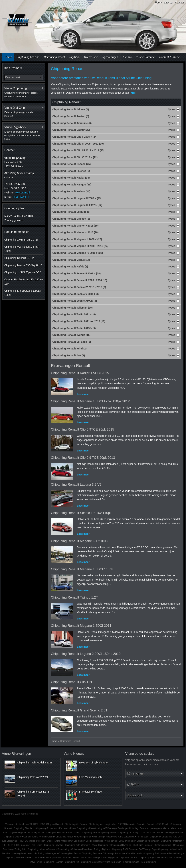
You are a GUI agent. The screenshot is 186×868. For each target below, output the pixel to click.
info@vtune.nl (21, 197)
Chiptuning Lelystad (54, 845)
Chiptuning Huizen (65, 837)
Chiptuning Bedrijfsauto (155, 853)
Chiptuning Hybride (71, 858)
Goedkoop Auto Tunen (169, 858)
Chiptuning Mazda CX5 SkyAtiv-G (23, 265)
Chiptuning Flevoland (24, 828)
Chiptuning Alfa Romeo (76, 824)
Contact (179, 2)
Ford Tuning (36, 845)
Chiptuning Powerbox (82, 849)
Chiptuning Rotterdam (47, 828)
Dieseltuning (63, 849)
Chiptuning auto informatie (78, 845)
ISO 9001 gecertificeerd (51, 824)
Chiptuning (108, 853)
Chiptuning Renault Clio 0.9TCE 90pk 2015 (82, 429)
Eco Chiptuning (10, 841)
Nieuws (127, 57)
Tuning (97, 849)
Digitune (106, 849)
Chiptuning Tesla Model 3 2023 (35, 763)
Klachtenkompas (131, 862)
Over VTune (91, 57)
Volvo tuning (111, 841)
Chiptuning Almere (162, 845)
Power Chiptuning (79, 828)
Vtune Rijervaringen (17, 754)
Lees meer (83, 394)
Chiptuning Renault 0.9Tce (19, 258)
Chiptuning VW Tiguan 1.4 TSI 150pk (21, 249)
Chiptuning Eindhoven (173, 833)
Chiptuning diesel (54, 57)
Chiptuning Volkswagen (148, 841)
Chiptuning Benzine (91, 853)
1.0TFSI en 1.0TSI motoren (15, 845)
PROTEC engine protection (32, 841)
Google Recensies (94, 841)
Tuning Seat (142, 837)
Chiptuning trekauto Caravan (42, 849)
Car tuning (79, 841)
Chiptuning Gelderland (92, 862)
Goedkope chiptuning (128, 828)
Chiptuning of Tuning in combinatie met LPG (139, 833)
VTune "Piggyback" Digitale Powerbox (119, 858)
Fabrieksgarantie (83, 837)
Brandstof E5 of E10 (90, 792)
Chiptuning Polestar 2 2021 (33, 777)
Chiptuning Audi (90, 833)
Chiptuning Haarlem (53, 862)
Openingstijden (14, 208)
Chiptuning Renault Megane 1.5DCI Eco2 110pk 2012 (90, 401)
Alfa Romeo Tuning (71, 833)
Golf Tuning (144, 849)
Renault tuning (175, 853)
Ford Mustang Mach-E (92, 777)
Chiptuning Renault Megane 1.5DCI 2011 (81, 626)
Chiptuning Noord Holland (17, 858)
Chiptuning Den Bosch (69, 853)
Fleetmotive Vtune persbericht (120, 837)
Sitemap (168, 2)
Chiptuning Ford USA (172, 837)
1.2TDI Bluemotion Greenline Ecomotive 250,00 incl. (143, 824)
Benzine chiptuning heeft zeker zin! (19, 853)
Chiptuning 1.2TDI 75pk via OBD (23, 272)
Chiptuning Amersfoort (172, 841)
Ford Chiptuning (149, 862)
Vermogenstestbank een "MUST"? (22, 824)
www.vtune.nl (22, 193)
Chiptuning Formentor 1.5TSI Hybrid (34, 794)
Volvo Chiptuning (100, 845)
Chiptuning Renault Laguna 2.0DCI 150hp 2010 (86, 654)
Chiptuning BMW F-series (124, 849)
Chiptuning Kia (72, 862)
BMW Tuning (36, 862)
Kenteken (64, 828)
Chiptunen (155, 837)
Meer (134, 93)
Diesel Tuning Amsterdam (59, 841)
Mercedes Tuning (90, 858)
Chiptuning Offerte (13, 837)
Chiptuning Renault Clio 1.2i (71, 682)
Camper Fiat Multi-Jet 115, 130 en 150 (24, 281)
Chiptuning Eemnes (142, 845)
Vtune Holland (47, 837)
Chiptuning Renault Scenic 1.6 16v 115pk (81, 513)
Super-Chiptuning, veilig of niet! (167, 849)
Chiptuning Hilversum (121, 845)
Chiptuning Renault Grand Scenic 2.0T (79, 710)
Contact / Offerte (170, 57)
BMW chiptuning (127, 841)
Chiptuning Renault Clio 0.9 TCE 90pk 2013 (83, 458)
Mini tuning (99, 837)
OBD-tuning (110, 828)
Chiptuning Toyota (148, 858)
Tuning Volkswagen (47, 853)
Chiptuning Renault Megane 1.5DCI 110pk (82, 569)
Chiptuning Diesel (108, 833)
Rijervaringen (110, 57)
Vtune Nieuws (74, 754)
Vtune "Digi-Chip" (113, 862)
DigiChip (74, 57)
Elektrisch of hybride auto (93, 763)
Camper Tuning (31, 837)
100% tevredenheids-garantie (46, 858)
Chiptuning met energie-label (102, 824)
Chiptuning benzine (28, 57)
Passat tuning (96, 828)
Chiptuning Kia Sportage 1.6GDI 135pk (23, 293)
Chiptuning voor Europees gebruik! (43, 833)
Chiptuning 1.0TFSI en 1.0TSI (21, 240)
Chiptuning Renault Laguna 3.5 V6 (76, 485)
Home (158, 2)
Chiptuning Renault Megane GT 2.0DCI (80, 541)
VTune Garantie (145, 57)
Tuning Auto (20, 849)
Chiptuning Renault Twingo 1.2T (74, 597)
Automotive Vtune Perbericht (128, 853)
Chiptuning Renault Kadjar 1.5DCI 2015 (80, 373)
